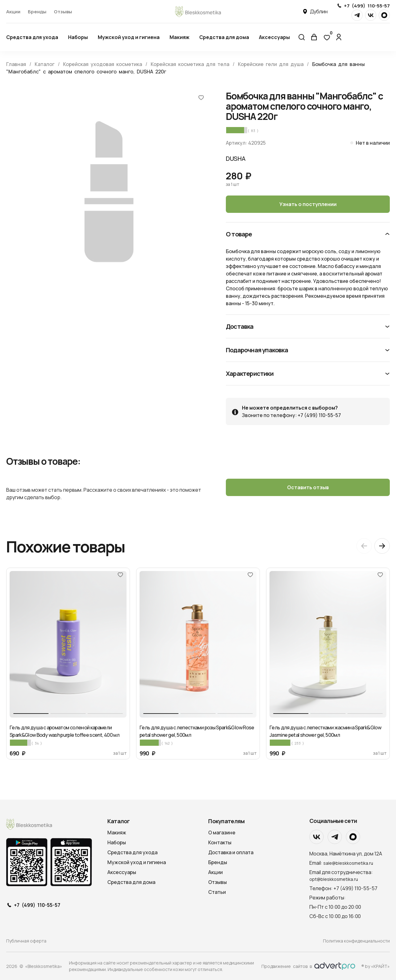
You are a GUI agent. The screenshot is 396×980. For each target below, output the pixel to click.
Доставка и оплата (231, 852)
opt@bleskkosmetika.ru (334, 879)
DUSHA (236, 158)
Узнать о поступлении (308, 204)
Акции (13, 12)
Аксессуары (274, 37)
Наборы (78, 37)
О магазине (222, 833)
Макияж (179, 37)
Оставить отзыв (308, 487)
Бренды (37, 12)
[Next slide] (382, 546)
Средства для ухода (32, 37)
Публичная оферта (26, 941)
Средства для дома (224, 37)
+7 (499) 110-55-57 (367, 6)
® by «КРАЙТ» (376, 966)
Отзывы (63, 12)
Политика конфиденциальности (356, 941)
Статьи (217, 892)
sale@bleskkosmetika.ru (348, 863)
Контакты (220, 842)
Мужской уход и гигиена (129, 37)
